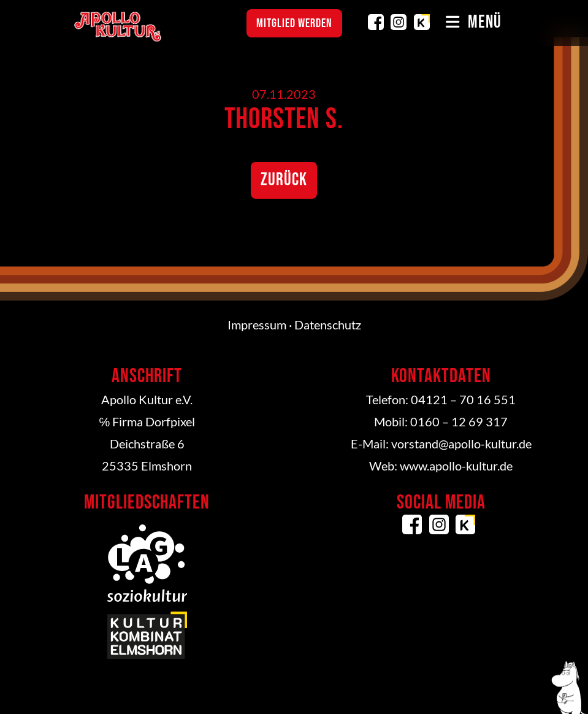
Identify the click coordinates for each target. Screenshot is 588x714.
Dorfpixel (170, 421)
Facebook (376, 22)
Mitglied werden (294, 23)
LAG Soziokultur (147, 563)
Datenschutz (328, 324)
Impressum (257, 324)
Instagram (399, 22)
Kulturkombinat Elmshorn (422, 22)
